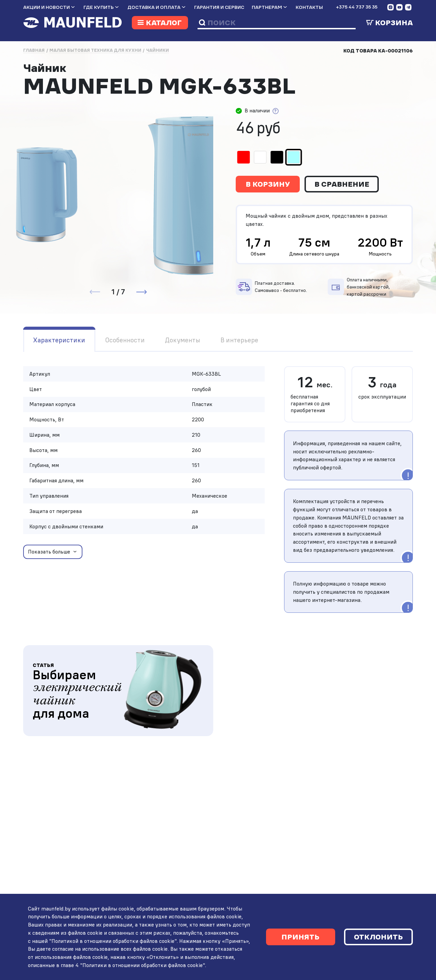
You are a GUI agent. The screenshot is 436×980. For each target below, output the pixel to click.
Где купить (99, 7)
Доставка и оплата (154, 7)
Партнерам (267, 7)
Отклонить (378, 937)
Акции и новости (46, 7)
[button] (141, 292)
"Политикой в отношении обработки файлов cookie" (112, 941)
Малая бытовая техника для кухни (95, 50)
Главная (34, 50)
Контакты (309, 7)
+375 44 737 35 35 (357, 7)
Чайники (158, 50)
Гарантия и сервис (219, 7)
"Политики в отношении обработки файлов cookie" (141, 965)
